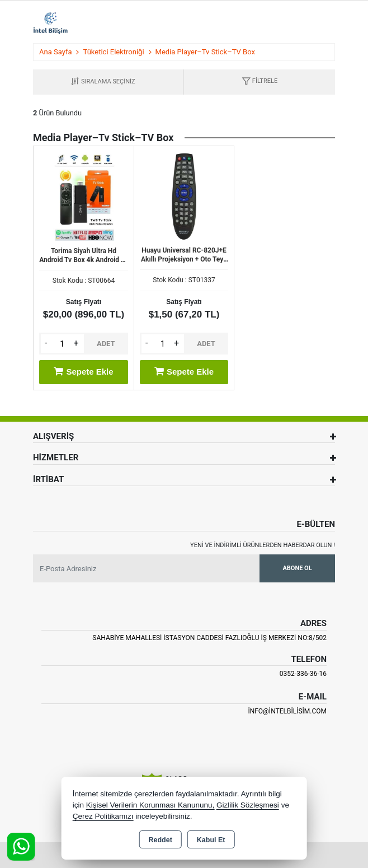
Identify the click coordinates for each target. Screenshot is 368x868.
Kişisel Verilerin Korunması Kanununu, (150, 805)
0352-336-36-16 (303, 674)
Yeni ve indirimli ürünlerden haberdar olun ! (263, 545)
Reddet (160, 840)
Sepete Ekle (83, 371)
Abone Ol (297, 568)
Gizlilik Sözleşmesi (248, 805)
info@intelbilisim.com (287, 711)
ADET (106, 344)
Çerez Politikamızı (103, 816)
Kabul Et (211, 840)
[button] (260, 82)
